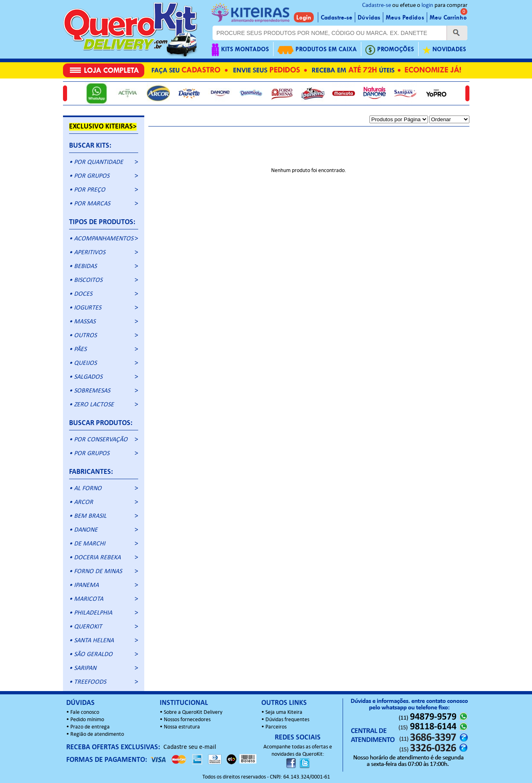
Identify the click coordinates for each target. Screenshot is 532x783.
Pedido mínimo (87, 720)
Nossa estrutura (182, 727)
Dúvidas (369, 17)
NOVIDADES (444, 50)
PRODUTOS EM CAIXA (317, 50)
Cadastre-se (377, 5)
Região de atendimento (97, 734)
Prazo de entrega (90, 727)
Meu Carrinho (448, 17)
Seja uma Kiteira (284, 712)
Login (304, 17)
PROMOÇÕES (390, 50)
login (427, 5)
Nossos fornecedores (187, 720)
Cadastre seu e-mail (190, 747)
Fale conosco (85, 712)
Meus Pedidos (405, 17)
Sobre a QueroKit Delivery (193, 712)
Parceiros (276, 727)
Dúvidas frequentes (287, 720)
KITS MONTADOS (240, 50)
